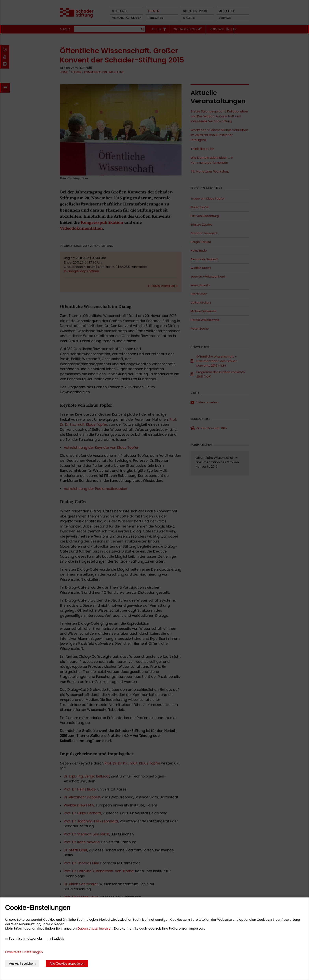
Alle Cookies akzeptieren (67, 964)
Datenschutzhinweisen (95, 928)
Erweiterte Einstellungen (24, 952)
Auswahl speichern (22, 964)
